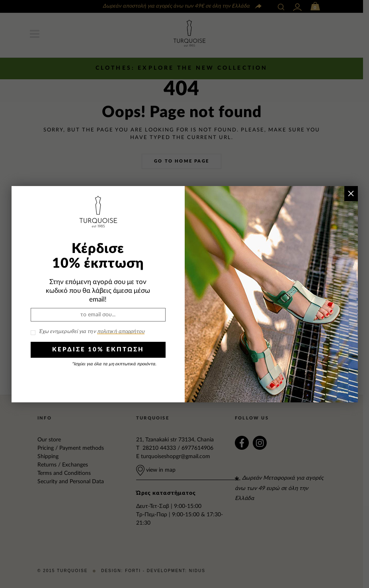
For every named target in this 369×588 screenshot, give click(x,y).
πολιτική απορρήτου (121, 332)
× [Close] (351, 193)
